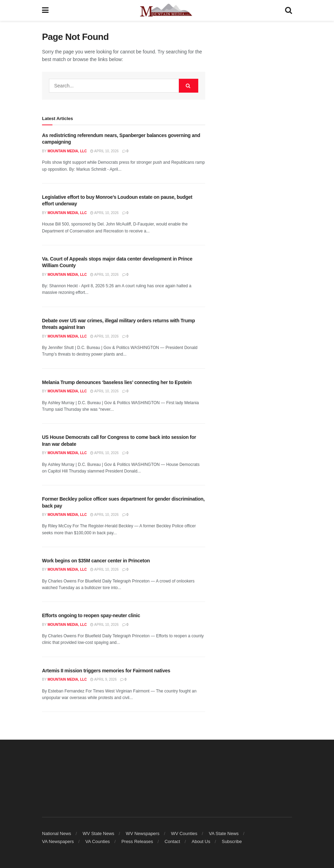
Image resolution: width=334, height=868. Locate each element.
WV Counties (184, 833)
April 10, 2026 (104, 151)
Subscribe (232, 841)
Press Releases (137, 841)
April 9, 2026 (103, 679)
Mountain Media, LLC (67, 151)
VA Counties (98, 841)
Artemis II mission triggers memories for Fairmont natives (106, 671)
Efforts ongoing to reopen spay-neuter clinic (91, 615)
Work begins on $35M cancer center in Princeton (96, 561)
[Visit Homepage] (167, 10)
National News (57, 833)
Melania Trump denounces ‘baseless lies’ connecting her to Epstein (117, 382)
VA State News (224, 833)
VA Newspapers (58, 841)
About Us (201, 841)
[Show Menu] (45, 10)
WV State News (98, 833)
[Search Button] (289, 10)
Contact (172, 841)
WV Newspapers (143, 833)
